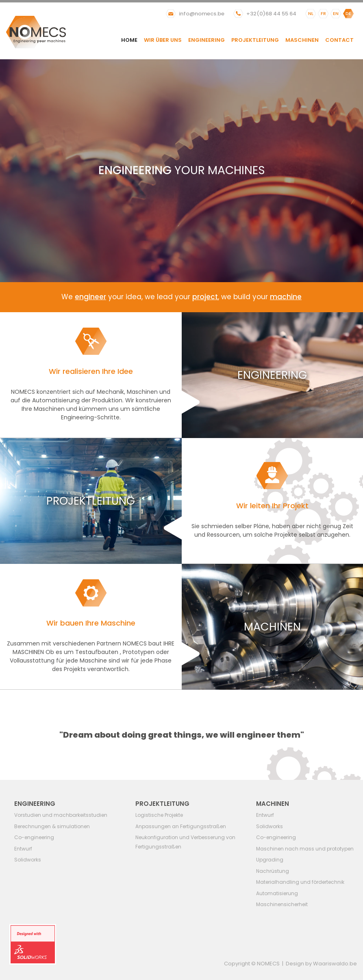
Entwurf (23, 849)
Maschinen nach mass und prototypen (305, 849)
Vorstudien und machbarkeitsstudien (61, 815)
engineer (90, 297)
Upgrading (270, 860)
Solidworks (28, 860)
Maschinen (302, 40)
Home (129, 40)
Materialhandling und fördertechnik (300, 882)
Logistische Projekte (159, 815)
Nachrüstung (273, 871)
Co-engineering (34, 837)
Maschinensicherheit (282, 904)
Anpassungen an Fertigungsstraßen (181, 826)
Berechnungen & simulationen (52, 826)
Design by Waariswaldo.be (321, 964)
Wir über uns (163, 40)
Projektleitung (255, 40)
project (205, 297)
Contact (339, 40)
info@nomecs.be (202, 14)
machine (286, 297)
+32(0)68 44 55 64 (271, 14)
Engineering (206, 40)
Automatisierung (277, 893)
